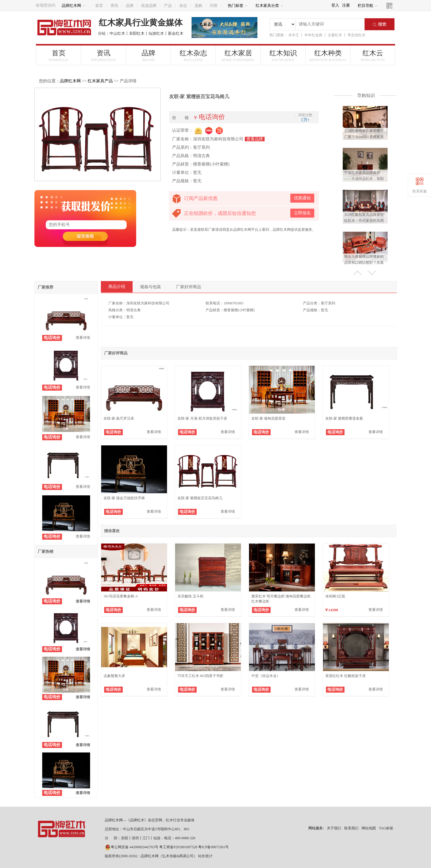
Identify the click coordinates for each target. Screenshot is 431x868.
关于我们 (334, 828)
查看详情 (83, 338)
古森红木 (335, 35)
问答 (214, 6)
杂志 (183, 6)
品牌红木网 (73, 6)
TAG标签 (386, 828)
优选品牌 (149, 6)
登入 (335, 5)
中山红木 (117, 33)
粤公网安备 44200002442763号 (132, 847)
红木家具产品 (100, 81)
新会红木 (176, 33)
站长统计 (205, 856)
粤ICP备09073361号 (214, 847)
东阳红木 (137, 33)
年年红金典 (313, 35)
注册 (346, 5)
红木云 (373, 56)
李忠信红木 (356, 35)
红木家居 (238, 56)
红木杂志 (193, 56)
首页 (99, 6)
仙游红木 (156, 33)
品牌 (130, 6)
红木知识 (283, 56)
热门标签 (238, 6)
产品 (168, 6)
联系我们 (351, 828)
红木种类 (328, 56)
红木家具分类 (269, 6)
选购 (198, 6)
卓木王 (294, 35)
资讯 (114, 6)
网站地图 (369, 828)
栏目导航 (368, 6)
